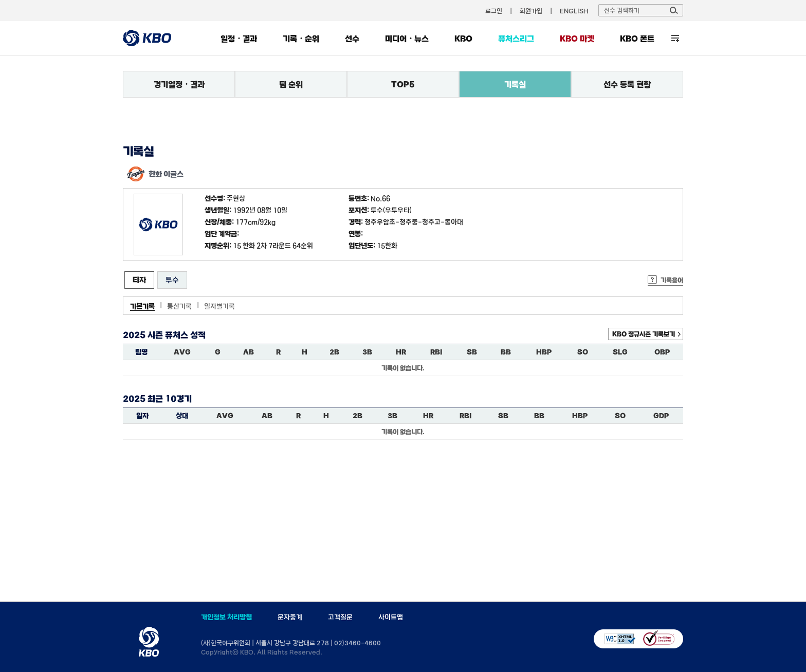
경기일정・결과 (179, 84)
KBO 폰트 (637, 39)
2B (334, 352)
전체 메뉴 (675, 38)
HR (401, 352)
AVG (182, 352)
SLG (620, 352)
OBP (662, 352)
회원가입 (531, 11)
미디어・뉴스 (407, 39)
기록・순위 (301, 39)
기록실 (515, 84)
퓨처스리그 (516, 39)
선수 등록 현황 (627, 84)
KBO (463, 39)
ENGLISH (574, 11)
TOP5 (403, 84)
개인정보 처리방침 (226, 617)
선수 (352, 39)
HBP (544, 352)
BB (506, 352)
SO (583, 352)
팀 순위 (291, 84)
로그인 (494, 11)
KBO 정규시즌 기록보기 (644, 334)
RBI (436, 352)
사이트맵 (391, 617)
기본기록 (142, 306)
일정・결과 (239, 39)
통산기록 (179, 306)
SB (472, 352)
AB (249, 352)
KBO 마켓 (577, 39)
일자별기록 (219, 306)
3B (367, 352)
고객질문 (340, 617)
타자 (139, 280)
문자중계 (290, 617)
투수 (172, 280)
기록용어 (672, 280)
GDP (661, 416)
